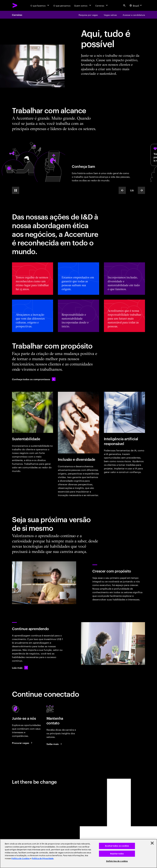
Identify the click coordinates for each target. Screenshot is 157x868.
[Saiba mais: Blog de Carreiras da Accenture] (55, 744)
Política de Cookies (21, 858)
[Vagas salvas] (110, 15)
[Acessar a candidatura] (134, 15)
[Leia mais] (20, 668)
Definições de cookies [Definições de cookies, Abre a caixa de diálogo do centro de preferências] (117, 861)
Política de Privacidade (43, 858)
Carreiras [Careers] (17, 15)
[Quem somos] (83, 5)
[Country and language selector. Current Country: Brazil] (136, 5)
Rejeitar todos (117, 854)
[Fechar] (152, 843)
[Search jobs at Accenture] (23, 743)
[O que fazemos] (40, 5)
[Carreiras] (102, 5)
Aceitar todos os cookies (117, 846)
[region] (78, 854)
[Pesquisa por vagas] (88, 15)
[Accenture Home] (15, 5)
